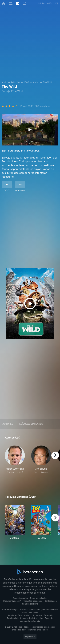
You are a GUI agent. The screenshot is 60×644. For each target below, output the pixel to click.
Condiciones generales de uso (43, 610)
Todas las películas (38, 598)
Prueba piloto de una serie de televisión (25, 618)
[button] (15, 463)
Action (36, 82)
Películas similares (30, 424)
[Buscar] (57, 4)
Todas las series (20, 598)
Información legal (10, 610)
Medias (27, 615)
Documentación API (12, 601)
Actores (8, 424)
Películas (15, 82)
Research (48, 615)
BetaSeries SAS (15, 615)
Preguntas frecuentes (33, 601)
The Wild (47, 82)
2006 (26, 82)
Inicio (4, 82)
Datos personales (30, 612)
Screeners (37, 615)
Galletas (23, 610)
